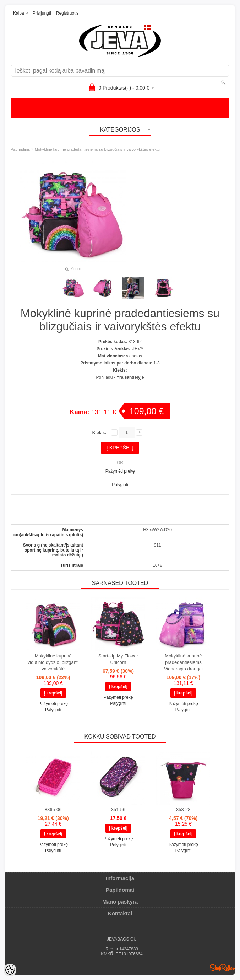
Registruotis (67, 13)
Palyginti (120, 485)
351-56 (118, 809)
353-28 (183, 809)
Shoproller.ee (222, 968)
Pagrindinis (20, 149)
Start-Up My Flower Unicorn (118, 659)
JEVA (138, 349)
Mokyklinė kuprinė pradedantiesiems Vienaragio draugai (183, 662)
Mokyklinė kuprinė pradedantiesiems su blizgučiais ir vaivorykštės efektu (97, 149)
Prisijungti (42, 13)
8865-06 (53, 809)
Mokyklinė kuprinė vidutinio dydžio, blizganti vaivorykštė (53, 662)
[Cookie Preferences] (10, 970)
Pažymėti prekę (120, 471)
